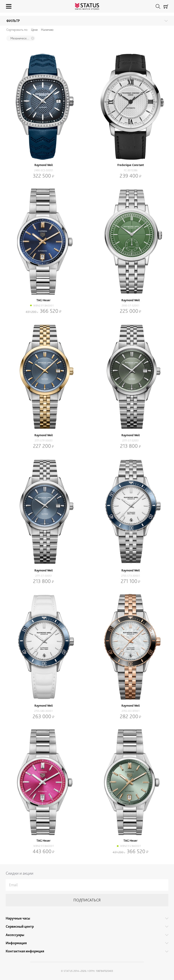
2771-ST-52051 (130, 441)
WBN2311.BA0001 (43, 306)
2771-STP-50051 (44, 441)
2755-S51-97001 (131, 711)
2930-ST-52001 (130, 306)
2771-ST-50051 (44, 576)
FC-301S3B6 (131, 170)
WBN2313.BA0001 (44, 846)
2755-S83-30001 (43, 711)
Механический (20, 38)
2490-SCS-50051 (44, 170)
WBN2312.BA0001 (130, 846)
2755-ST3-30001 (131, 576)
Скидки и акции (19, 873)
